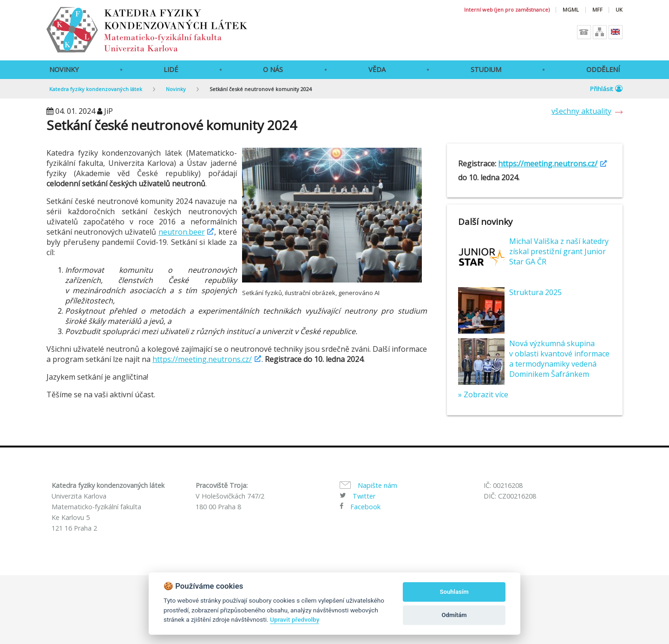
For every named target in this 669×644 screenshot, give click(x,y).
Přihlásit (606, 89)
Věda (377, 69)
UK (619, 10)
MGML (571, 10)
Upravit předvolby (295, 619)
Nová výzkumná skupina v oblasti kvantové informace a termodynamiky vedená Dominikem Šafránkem (559, 359)
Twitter (364, 496)
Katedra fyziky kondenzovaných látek (96, 89)
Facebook (365, 507)
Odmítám (454, 615)
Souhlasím (454, 592)
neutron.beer (182, 232)
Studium (486, 69)
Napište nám (377, 485)
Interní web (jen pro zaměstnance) (507, 10)
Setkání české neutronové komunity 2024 (261, 89)
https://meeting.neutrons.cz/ (202, 359)
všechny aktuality (581, 111)
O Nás (273, 69)
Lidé (171, 69)
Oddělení (603, 69)
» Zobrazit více (483, 394)
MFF (597, 10)
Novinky (64, 69)
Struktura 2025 (535, 292)
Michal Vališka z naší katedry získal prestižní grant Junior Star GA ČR (559, 251)
